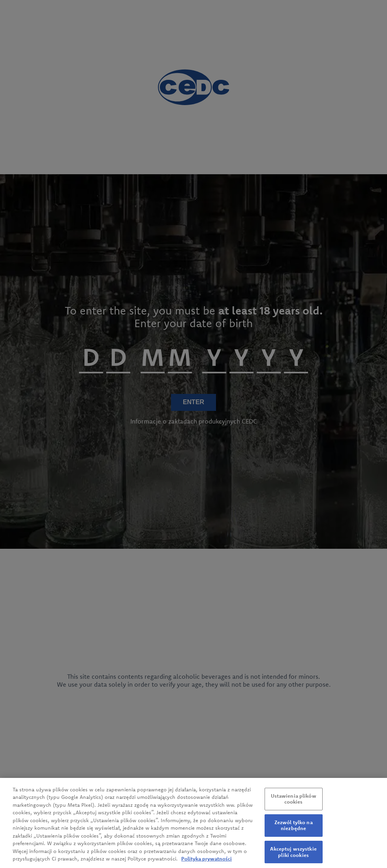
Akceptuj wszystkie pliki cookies (293, 854)
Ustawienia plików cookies (294, 801)
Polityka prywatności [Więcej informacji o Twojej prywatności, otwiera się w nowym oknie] (207, 861)
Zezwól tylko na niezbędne (294, 828)
